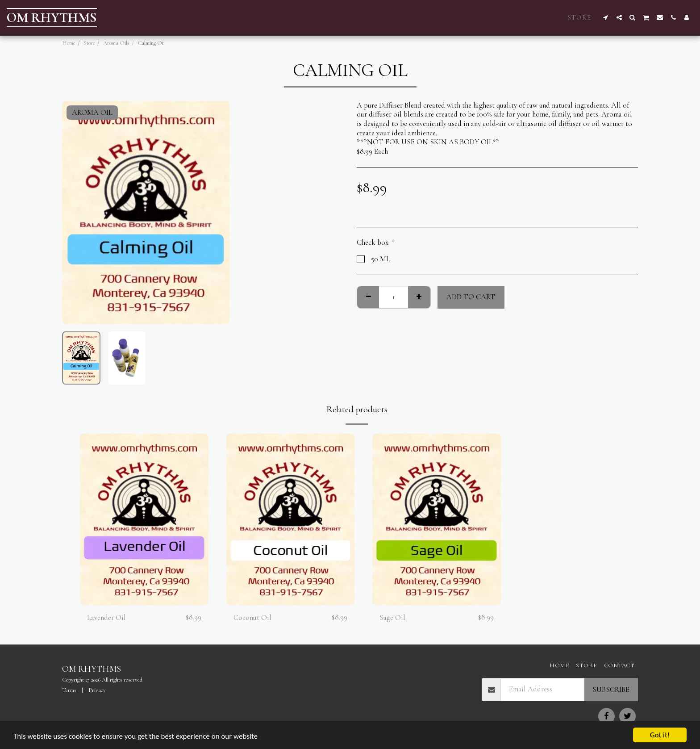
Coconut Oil (252, 618)
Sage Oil (392, 618)
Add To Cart (471, 297)
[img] (144, 519)
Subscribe (611, 690)
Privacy (97, 690)
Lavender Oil (106, 618)
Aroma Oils (116, 43)
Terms (69, 690)
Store (89, 43)
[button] (606, 17)
